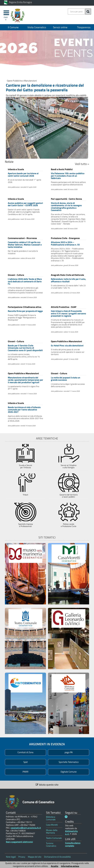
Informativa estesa (70, 866)
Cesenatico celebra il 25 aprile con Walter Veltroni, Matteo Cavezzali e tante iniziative (25, 245)
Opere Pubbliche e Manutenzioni (22, 81)
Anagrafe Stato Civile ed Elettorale (67, 275)
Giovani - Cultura (16, 275)
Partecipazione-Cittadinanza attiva (25, 307)
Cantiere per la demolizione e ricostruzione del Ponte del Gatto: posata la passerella (45, 87)
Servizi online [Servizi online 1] (60, 27)
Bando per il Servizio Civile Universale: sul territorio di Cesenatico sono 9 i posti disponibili (25, 348)
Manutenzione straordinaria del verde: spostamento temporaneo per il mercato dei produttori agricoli (25, 380)
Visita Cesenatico (37, 27)
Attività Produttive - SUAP (64, 307)
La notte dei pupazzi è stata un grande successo (66, 379)
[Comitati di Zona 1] (25, 752)
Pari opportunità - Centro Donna (66, 199)
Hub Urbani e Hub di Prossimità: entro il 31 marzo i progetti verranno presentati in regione (68, 313)
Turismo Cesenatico (51, 845)
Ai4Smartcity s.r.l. (71, 833)
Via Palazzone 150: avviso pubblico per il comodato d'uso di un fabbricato (68, 176)
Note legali (11, 857)
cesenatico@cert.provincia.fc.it (26, 828)
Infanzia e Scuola (16, 169)
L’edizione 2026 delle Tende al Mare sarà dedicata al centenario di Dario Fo (25, 281)
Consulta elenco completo (73, 844)
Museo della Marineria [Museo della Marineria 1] (52, 831)
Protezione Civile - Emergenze (65, 238)
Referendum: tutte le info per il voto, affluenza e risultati (68, 280)
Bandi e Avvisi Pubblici (62, 169)
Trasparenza (84, 27)
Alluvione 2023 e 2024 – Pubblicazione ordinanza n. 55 (65, 243)
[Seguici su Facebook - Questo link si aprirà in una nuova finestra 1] (66, 817)
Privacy (22, 857)
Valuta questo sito (47, 785)
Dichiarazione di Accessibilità (57, 857)
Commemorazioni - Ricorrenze (22, 238)
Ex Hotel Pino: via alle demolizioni (67, 346)
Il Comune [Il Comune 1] (13, 27)
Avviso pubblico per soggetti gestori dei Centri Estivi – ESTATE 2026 (25, 204)
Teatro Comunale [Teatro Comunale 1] (54, 838)
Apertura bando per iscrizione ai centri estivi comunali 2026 (23, 175)
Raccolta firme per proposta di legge (25, 311)
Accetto (55, 866)
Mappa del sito (35, 857)
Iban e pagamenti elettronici (19, 842)
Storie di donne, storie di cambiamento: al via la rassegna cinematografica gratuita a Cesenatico (66, 207)
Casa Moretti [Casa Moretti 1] (52, 825)
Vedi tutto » (82, 164)
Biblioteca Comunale (51, 818)
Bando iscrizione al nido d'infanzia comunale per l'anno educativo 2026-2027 (24, 410)
